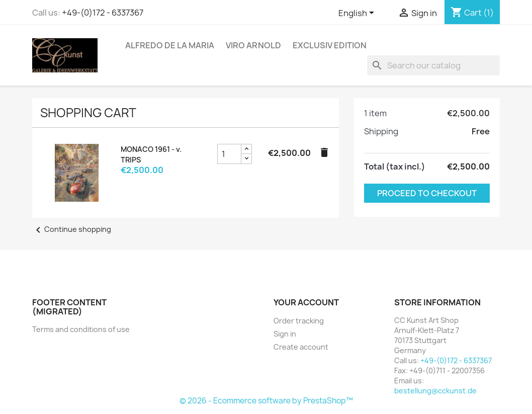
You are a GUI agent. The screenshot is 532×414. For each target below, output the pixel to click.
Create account (301, 347)
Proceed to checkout (427, 193)
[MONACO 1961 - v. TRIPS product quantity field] (229, 154)
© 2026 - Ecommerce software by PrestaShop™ (266, 401)
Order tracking (299, 321)
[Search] (433, 65)
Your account (306, 302)
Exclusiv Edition (330, 45)
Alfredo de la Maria (170, 45)
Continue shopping (72, 229)
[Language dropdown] (358, 14)
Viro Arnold (253, 45)
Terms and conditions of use (81, 329)
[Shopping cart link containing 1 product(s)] (472, 13)
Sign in (285, 334)
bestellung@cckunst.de (435, 391)
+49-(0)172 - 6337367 (103, 13)
